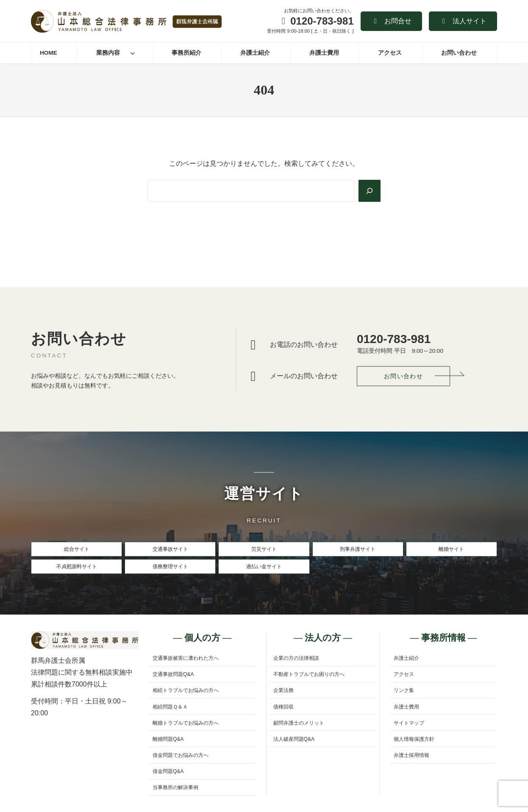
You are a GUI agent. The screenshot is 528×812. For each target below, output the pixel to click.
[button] (391, 21)
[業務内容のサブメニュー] (133, 53)
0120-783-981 (322, 21)
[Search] (369, 191)
